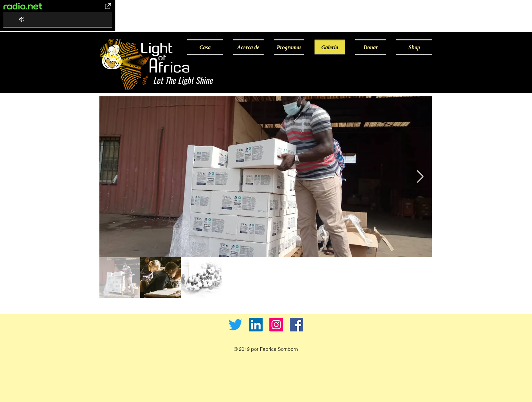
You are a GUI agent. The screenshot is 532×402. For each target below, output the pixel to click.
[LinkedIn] (256, 325)
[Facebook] (297, 325)
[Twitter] (235, 325)
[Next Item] (420, 177)
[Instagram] (276, 325)
